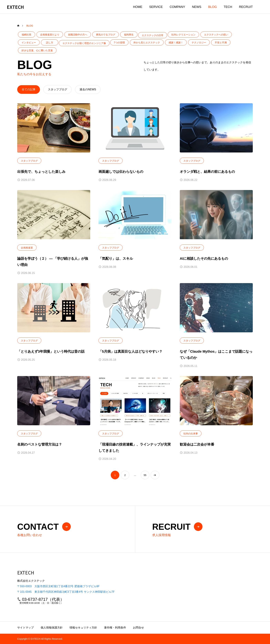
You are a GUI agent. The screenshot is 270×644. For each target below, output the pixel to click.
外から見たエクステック (147, 43)
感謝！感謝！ (176, 43)
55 (145, 475)
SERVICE (156, 7)
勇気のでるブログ (106, 35)
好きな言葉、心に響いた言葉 (37, 50)
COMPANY (177, 7)
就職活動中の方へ (78, 35)
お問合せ (138, 628)
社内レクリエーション (183, 35)
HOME (138, 7)
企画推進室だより (50, 35)
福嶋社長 (27, 35)
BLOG (212, 7)
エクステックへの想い (216, 35)
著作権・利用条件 (115, 628)
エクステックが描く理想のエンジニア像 (84, 43)
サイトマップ (25, 628)
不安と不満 (221, 43)
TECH (228, 7)
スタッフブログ (29, 161)
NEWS (197, 7)
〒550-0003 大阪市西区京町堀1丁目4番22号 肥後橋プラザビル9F (58, 586)
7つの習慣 (119, 43)
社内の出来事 (191, 434)
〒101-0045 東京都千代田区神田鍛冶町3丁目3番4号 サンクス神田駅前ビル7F (66, 592)
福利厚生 (129, 35)
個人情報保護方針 (52, 628)
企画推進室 (27, 248)
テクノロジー (199, 43)
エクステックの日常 (153, 35)
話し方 (50, 43)
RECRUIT (246, 7)
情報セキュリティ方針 (83, 628)
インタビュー (29, 43)
